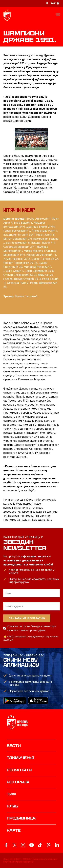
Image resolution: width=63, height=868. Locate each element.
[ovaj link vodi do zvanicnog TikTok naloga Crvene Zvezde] (40, 845)
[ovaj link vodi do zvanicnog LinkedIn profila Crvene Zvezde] (57, 845)
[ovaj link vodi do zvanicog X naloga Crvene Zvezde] (15, 845)
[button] (58, 15)
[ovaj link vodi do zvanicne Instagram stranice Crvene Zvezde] (23, 845)
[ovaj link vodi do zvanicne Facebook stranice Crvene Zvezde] (6, 845)
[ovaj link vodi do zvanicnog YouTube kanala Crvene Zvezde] (32, 845)
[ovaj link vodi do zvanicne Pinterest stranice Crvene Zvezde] (49, 845)
